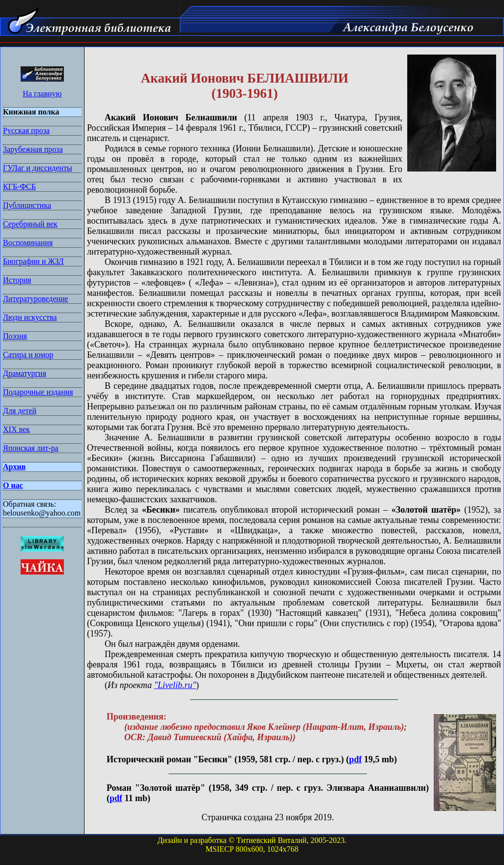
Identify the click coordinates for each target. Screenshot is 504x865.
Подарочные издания (38, 392)
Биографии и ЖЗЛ (33, 261)
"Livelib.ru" (175, 685)
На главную (42, 94)
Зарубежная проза (33, 149)
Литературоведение (36, 299)
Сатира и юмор (28, 355)
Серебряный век (30, 224)
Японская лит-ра (31, 448)
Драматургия (25, 373)
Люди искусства (30, 317)
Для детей (20, 411)
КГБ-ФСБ (19, 187)
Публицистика (27, 205)
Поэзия (15, 336)
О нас (13, 485)
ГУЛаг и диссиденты (38, 168)
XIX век (16, 429)
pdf (355, 759)
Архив (14, 467)
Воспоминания (28, 243)
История (17, 280)
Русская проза (26, 130)
